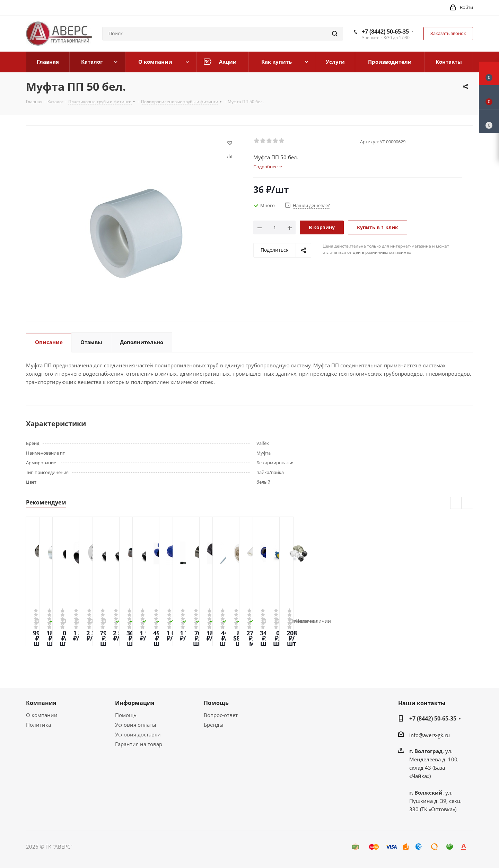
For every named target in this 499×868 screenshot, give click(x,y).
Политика (38, 725)
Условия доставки (138, 734)
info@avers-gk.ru (430, 735)
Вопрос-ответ (221, 715)
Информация (135, 703)
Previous (456, 503)
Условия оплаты (136, 725)
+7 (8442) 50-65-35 (385, 32)
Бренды (214, 725)
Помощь (126, 715)
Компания (41, 703)
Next (467, 503)
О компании (42, 715)
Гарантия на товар (139, 744)
